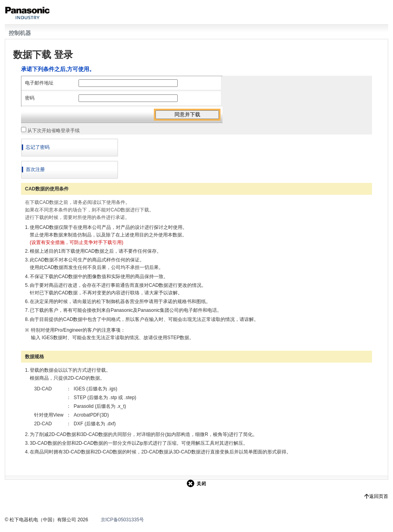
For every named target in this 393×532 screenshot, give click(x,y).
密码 (30, 98)
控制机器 (20, 33)
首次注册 (35, 169)
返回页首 (379, 496)
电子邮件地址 (39, 83)
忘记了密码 (38, 147)
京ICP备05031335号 (122, 520)
